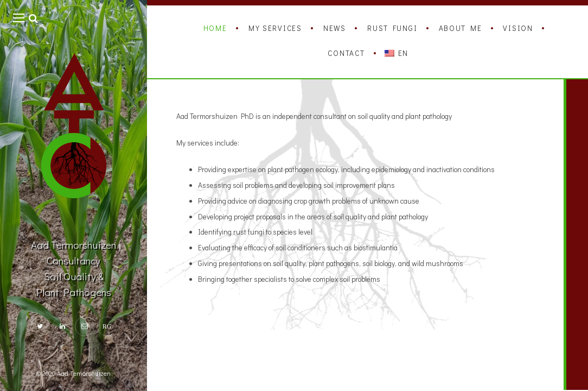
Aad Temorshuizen (84, 373)
